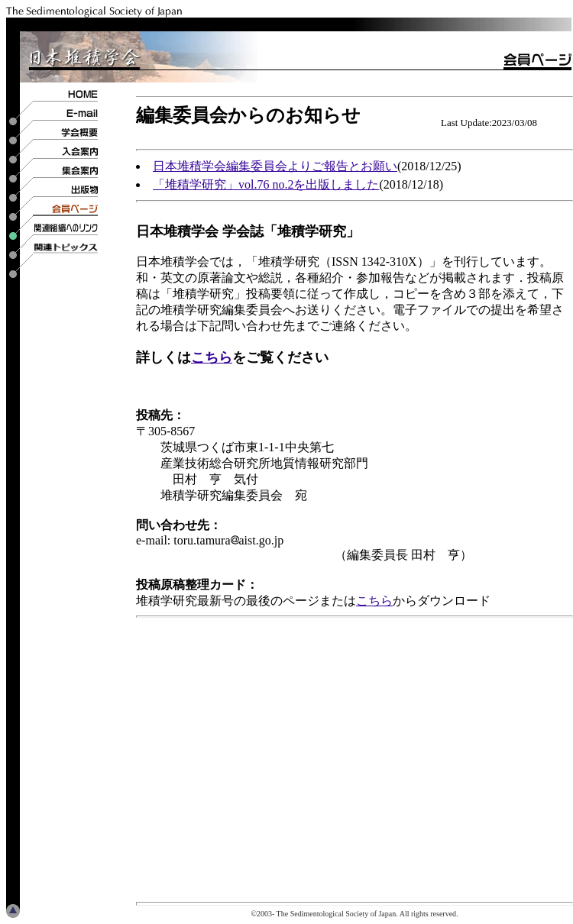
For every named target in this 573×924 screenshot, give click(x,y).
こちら (212, 357)
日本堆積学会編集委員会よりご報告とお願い (275, 166)
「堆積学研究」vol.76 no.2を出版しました (266, 184)
